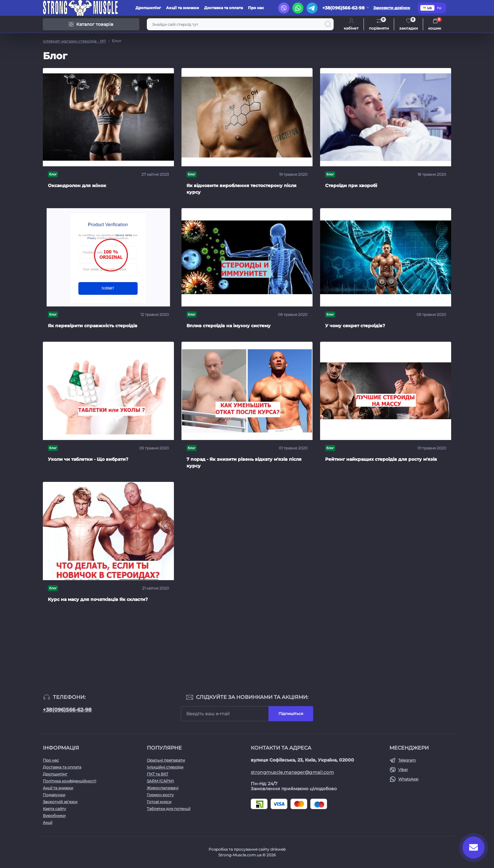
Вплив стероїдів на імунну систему (229, 326)
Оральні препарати (166, 760)
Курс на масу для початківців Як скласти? (98, 599)
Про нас (256, 8)
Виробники (54, 816)
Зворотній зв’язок (60, 802)
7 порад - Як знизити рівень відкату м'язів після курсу (244, 463)
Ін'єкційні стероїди (165, 767)
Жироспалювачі (163, 788)
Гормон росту (160, 795)
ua (427, 8)
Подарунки (54, 795)
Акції (48, 822)
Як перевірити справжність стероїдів (93, 326)
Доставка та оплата (224, 8)
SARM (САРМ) (160, 781)
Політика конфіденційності (69, 781)
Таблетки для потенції (169, 809)
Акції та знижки (183, 8)
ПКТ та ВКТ (158, 774)
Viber (403, 770)
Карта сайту (55, 809)
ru (439, 8)
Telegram (407, 760)
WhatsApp (408, 779)
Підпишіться (291, 714)
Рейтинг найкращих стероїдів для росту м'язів (381, 459)
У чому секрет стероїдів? (355, 326)
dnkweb (278, 849)
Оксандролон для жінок (77, 186)
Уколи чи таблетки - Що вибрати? (88, 459)
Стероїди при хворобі (351, 186)
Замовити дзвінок (392, 8)
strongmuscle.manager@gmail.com (292, 772)
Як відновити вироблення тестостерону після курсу (241, 189)
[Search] (328, 24)
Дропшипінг (148, 8)
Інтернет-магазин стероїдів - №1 (74, 41)
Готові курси (159, 802)
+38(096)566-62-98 (67, 710)
